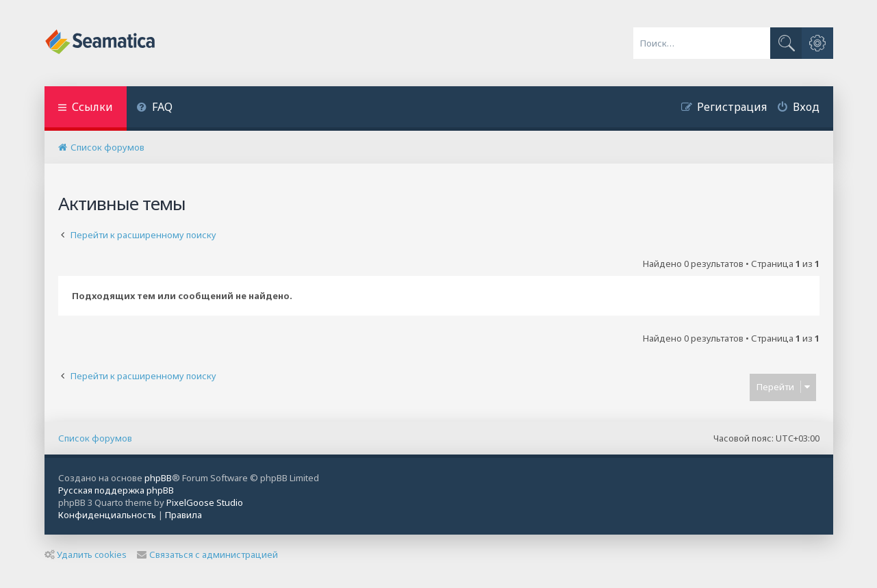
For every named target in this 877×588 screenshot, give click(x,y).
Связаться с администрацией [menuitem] (207, 554)
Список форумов (95, 438)
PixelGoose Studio (205, 502)
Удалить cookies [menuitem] (86, 554)
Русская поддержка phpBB (116, 490)
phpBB (158, 478)
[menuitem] (155, 108)
